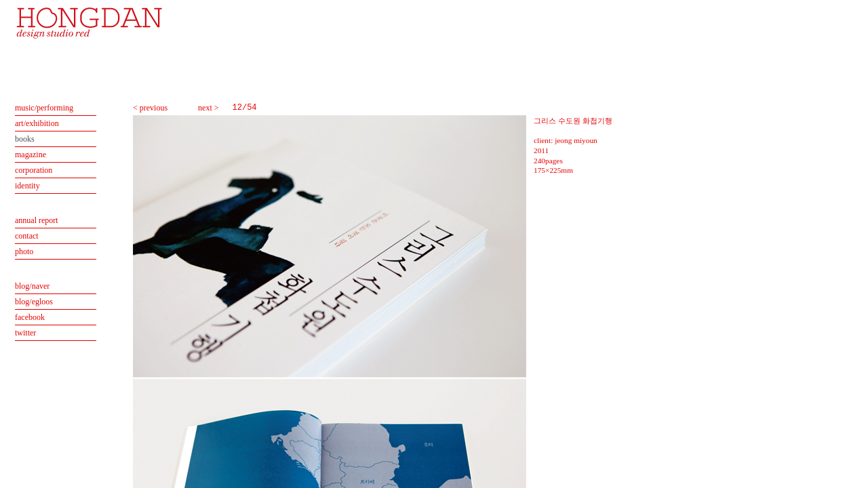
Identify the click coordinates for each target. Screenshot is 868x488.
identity (27, 186)
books (25, 139)
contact (27, 236)
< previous (150, 108)
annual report (37, 220)
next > (208, 108)
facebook (30, 317)
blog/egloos (34, 302)
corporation (34, 170)
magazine (31, 155)
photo (24, 251)
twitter (25, 333)
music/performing (44, 108)
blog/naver (32, 286)
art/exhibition (37, 123)
